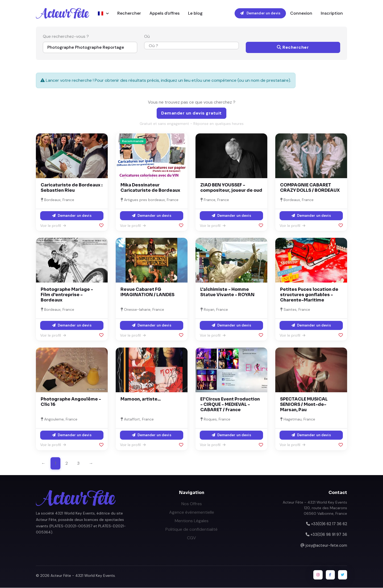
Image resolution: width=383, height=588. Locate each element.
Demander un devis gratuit (191, 113)
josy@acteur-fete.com (326, 545)
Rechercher (129, 13)
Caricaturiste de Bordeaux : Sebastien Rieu (72, 188)
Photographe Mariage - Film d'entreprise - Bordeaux (67, 295)
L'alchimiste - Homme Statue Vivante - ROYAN (227, 292)
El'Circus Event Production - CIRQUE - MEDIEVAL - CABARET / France (230, 405)
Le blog (195, 13)
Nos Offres (192, 504)
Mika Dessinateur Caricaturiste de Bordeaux (150, 188)
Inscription (332, 13)
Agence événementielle (192, 512)
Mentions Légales (192, 521)
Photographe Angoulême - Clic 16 (71, 402)
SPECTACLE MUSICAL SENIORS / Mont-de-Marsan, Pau (304, 405)
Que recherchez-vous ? (66, 37)
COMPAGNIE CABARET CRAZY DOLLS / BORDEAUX (310, 188)
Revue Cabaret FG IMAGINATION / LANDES (147, 292)
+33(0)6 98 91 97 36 (329, 535)
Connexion (301, 13)
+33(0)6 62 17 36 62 (329, 524)
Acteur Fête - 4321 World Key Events (83, 576)
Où (147, 37)
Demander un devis (260, 13)
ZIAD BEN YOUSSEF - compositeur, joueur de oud (231, 188)
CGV (191, 538)
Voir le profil (53, 226)
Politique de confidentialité (191, 529)
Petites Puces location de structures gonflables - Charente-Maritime (309, 295)
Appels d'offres (165, 13)
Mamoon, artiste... (141, 399)
